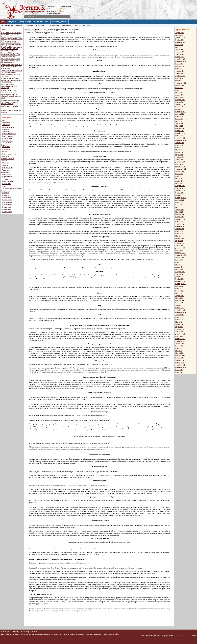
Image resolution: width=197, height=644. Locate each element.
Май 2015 (179, 207)
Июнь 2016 (179, 176)
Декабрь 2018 (180, 105)
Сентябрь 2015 (181, 198)
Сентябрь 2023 (181, 62)
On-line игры (7, 152)
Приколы (20, 26)
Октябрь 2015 (180, 195)
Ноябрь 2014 (180, 222)
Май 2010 (179, 351)
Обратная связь (32, 632)
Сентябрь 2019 (181, 83)
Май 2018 (179, 121)
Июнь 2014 (179, 234)
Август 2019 (180, 85)
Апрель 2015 (180, 210)
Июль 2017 (179, 145)
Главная (52, 7)
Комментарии (66, 7)
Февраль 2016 (180, 186)
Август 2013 (180, 258)
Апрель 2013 (180, 267)
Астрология (67, 26)
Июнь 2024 (179, 45)
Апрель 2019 (180, 95)
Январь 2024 (180, 54)
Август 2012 (180, 286)
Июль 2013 (179, 260)
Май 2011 (179, 322)
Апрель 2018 (180, 124)
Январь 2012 (180, 303)
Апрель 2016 (180, 181)
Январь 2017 (180, 160)
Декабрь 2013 (180, 248)
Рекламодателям (54, 14)
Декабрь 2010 (180, 334)
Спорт (5, 186)
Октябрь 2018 (180, 109)
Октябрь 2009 (180, 365)
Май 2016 (179, 179)
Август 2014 (180, 229)
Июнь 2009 (179, 372)
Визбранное (66, 9)
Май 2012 (179, 293)
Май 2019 (179, 93)
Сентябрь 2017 (181, 140)
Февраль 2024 (180, 52)
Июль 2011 (179, 317)
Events (5, 161)
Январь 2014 (180, 246)
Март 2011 (179, 327)
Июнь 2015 (179, 205)
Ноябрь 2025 (180, 40)
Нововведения (7, 168)
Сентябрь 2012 (181, 284)
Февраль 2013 (180, 272)
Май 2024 (179, 47)
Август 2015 (180, 200)
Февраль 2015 (180, 214)
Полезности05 (7, 205)
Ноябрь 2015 (180, 193)
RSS (63, 11)
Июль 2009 (179, 370)
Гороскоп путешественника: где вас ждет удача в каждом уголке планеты (11, 80)
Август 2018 (180, 114)
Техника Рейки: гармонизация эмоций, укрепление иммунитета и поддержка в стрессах (12, 73)
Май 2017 (179, 150)
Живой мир (38, 22)
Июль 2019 (179, 88)
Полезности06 (7, 207)
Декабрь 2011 (180, 305)
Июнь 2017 (179, 148)
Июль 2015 (179, 203)
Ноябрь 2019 (180, 78)
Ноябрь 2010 (180, 336)
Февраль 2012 (180, 301)
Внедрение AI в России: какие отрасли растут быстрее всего (12, 38)
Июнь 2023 (179, 64)
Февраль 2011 (180, 329)
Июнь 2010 (179, 348)
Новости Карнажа (8, 159)
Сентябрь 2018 (181, 112)
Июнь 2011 (179, 320)
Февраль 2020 (180, 71)
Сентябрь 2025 (181, 42)
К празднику (41, 26)
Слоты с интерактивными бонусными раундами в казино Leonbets (10, 102)
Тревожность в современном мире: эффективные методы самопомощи (11, 67)
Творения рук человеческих (12, 189)
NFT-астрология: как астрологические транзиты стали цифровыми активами (11, 43)
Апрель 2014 (180, 238)
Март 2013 (179, 269)
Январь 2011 (180, 332)
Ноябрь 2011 (180, 308)
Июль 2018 (179, 116)
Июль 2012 (179, 289)
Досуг (3, 22)
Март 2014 (179, 241)
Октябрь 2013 (180, 253)
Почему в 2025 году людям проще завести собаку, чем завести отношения (11, 55)
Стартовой (53, 9)
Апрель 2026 (180, 33)
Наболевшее (7, 174)
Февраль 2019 (180, 100)
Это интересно (7, 26)
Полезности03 (7, 200)
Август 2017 (180, 143)
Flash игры (6, 147)
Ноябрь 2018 (180, 107)
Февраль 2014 (180, 243)
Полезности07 (7, 209)
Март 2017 (179, 155)
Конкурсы (6, 156)
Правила (22, 632)
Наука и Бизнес (8, 177)
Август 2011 (180, 315)
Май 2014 (179, 236)
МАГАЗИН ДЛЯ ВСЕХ (59, 22)
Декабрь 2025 (180, 38)
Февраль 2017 (180, 157)
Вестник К (165, 636)
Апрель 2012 (180, 296)
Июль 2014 (179, 231)
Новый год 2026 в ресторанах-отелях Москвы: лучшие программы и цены (12, 49)
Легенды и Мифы (25, 22)
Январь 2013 (180, 274)
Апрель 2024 (180, 50)
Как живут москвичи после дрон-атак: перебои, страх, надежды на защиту (11, 61)
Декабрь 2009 (180, 360)
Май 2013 (179, 265)
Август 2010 (180, 344)
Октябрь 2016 (180, 167)
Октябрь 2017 (180, 138)
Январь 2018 (180, 131)
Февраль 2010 (180, 356)
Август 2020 (180, 66)
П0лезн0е (6, 193)
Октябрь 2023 (180, 59)
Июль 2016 (179, 174)
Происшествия (8, 181)
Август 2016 (180, 171)
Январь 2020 (180, 73)
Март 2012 (179, 298)
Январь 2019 (180, 102)
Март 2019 (179, 97)
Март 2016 (179, 183)
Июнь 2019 (179, 90)
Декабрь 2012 (180, 277)
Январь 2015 (180, 217)
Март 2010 (179, 353)
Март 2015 (179, 212)
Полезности (5, 191)
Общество (12, 22)
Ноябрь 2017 (180, 136)
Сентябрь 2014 (181, 226)
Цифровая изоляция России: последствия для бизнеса (11, 34)
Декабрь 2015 (180, 191)
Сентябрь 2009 (181, 367)
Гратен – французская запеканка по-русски (9, 91)
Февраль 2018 (180, 128)
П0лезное (6, 195)
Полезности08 (7, 212)
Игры (47, 22)
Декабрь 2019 (180, 76)
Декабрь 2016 (180, 162)
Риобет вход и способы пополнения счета (10, 107)
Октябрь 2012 (180, 281)
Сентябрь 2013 (181, 255)
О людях (5, 179)
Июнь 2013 (179, 262)
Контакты (53, 11)
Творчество (6, 170)
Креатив (30, 26)
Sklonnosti (6, 163)
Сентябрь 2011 (181, 313)
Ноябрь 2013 (180, 250)
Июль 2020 (179, 69)
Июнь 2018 (179, 119)
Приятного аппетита (82, 26)
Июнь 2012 (179, 291)
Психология (6, 184)
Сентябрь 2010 (181, 341)
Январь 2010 (180, 358)
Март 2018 (179, 126)
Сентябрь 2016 (181, 169)
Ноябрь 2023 (180, 57)
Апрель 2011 (180, 324)
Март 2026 (179, 35)
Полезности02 (7, 198)
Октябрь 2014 (180, 224)
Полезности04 (7, 202)
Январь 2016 (180, 188)
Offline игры (6, 149)
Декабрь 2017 (180, 133)
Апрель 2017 (180, 152)
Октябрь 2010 (180, 339)
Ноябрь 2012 (180, 279)
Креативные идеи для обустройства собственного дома (11, 96)
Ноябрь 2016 (180, 164)
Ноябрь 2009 (180, 363)
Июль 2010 (179, 346)
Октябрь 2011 (180, 310)
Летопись (6, 165)
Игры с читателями (9, 154)
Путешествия (54, 26)
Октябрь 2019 (180, 81)
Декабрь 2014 (180, 219)
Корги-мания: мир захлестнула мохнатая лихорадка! (9, 86)
